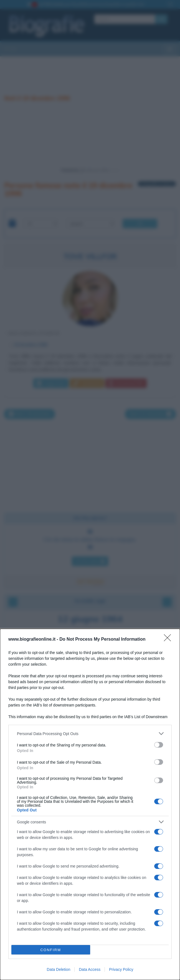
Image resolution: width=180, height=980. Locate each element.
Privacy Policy (121, 969)
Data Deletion (59, 969)
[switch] (159, 745)
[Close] (169, 640)
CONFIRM (51, 950)
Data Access (90, 969)
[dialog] (90, 804)
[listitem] (90, 734)
